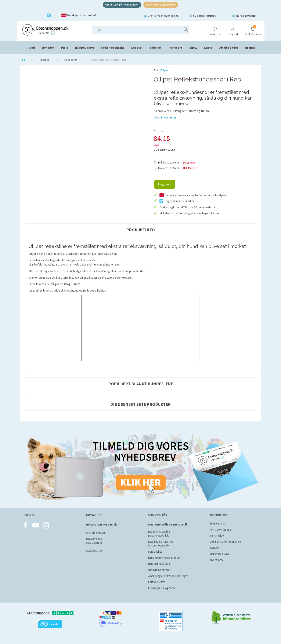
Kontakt (215, 548)
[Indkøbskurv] (253, 30)
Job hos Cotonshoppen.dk (225, 542)
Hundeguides (217, 524)
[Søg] (186, 31)
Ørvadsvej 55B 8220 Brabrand (94, 541)
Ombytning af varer (159, 570)
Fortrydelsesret (156, 582)
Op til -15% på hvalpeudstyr (120, 5)
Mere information (165, 118)
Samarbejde (217, 536)
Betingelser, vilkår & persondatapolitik (159, 534)
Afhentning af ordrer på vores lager (168, 576)
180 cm (178, 169)
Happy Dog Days (220, 554)
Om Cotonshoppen (221, 530)
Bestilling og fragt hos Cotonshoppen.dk (161, 544)
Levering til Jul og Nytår (162, 588)
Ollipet (165, 71)
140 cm (177, 163)
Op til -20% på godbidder (163, 5)
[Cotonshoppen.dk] (45, 31)
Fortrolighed (155, 552)
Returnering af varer (159, 564)
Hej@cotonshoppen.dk (101, 525)
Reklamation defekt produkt (164, 558)
